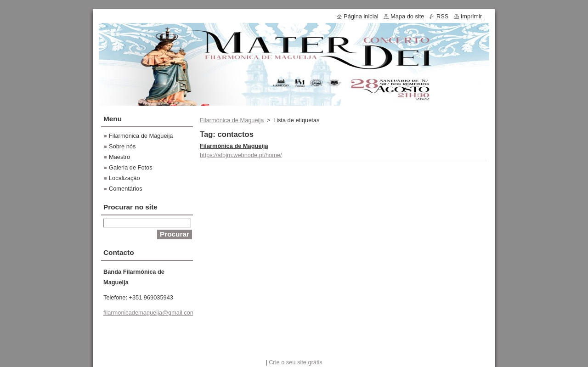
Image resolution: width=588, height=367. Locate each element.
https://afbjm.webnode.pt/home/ (241, 155)
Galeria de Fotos (131, 167)
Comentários (126, 189)
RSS (442, 16)
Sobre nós (122, 146)
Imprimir (471, 16)
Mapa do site (407, 16)
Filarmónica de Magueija (232, 120)
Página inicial (361, 16)
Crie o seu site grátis (296, 362)
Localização (124, 178)
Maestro (119, 157)
